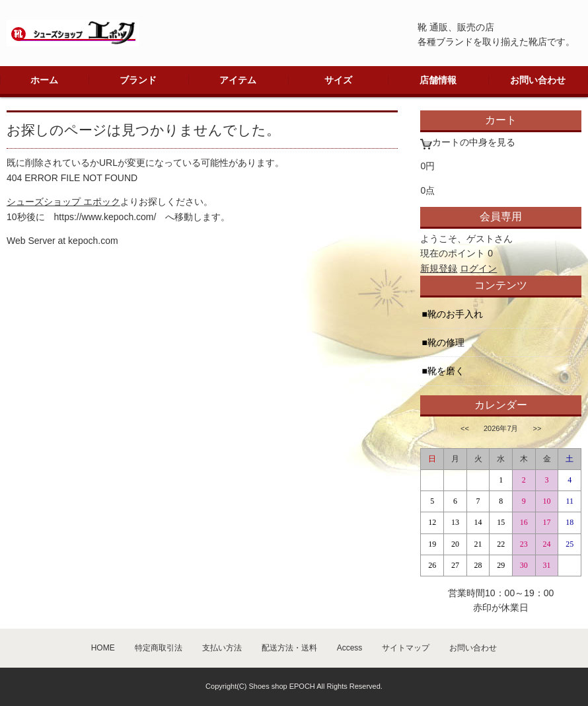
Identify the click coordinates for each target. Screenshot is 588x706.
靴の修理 (446, 342)
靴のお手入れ (455, 314)
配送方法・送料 (289, 648)
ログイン (478, 268)
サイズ (338, 80)
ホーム (44, 80)
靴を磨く (446, 371)
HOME (103, 648)
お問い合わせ (538, 80)
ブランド (138, 80)
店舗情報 (438, 80)
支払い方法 (222, 648)
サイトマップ (406, 648)
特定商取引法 (159, 648)
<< (465, 428)
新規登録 (439, 268)
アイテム (238, 80)
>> (537, 428)
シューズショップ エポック (63, 202)
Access (350, 648)
